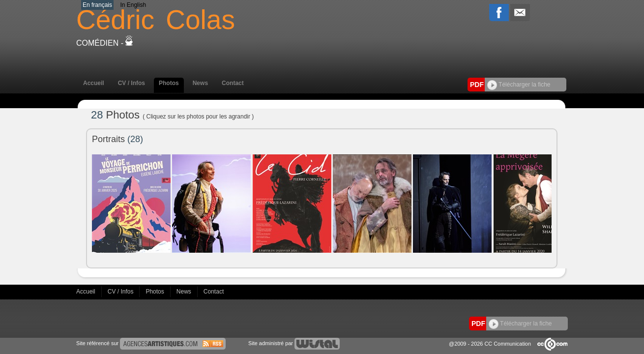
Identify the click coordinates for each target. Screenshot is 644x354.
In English (133, 5)
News (200, 83)
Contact (233, 83)
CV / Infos (132, 83)
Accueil (94, 83)
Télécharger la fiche (519, 85)
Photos (169, 83)
